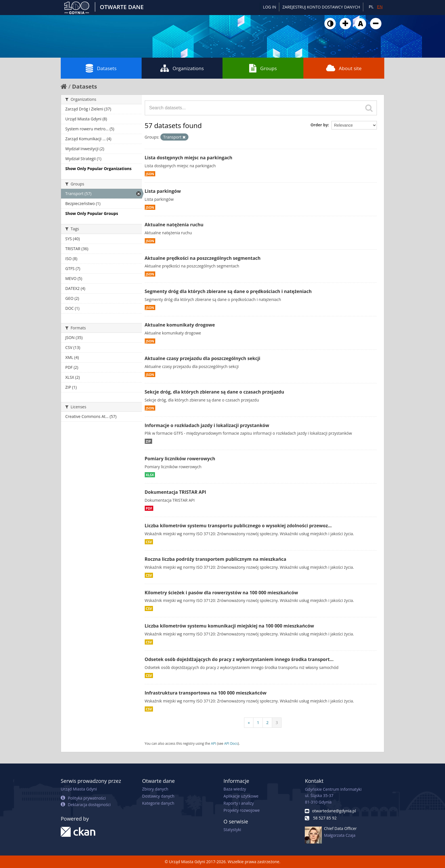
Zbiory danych (155, 789)
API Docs (231, 743)
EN (380, 7)
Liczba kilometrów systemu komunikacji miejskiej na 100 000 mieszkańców (229, 626)
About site (344, 68)
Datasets (101, 68)
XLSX (150, 475)
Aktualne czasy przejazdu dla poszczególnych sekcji (203, 358)
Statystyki (232, 830)
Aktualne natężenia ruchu (174, 225)
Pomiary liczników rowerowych (180, 459)
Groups (263, 68)
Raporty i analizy (239, 803)
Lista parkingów (163, 191)
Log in (270, 7)
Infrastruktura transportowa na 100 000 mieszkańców (206, 693)
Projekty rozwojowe (242, 810)
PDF (149, 508)
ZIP (148, 441)
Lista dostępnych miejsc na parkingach (189, 158)
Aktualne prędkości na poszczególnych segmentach (203, 258)
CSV (149, 542)
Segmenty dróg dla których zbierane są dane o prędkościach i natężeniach (228, 291)
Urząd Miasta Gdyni (79, 789)
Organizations (182, 68)
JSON (150, 174)
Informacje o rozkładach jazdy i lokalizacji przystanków (207, 425)
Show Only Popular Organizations (98, 169)
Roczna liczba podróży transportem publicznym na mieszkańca (216, 559)
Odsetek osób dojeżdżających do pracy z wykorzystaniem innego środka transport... (239, 659)
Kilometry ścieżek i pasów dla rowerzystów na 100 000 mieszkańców (222, 593)
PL (371, 7)
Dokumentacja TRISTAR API (176, 492)
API (213, 743)
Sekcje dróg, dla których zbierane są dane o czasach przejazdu (215, 392)
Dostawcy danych (158, 796)
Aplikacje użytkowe (241, 796)
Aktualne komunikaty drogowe (180, 325)
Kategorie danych (158, 803)
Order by (319, 125)
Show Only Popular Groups (92, 213)
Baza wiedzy (235, 789)
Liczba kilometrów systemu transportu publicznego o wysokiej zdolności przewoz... (238, 526)
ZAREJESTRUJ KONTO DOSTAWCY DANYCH (321, 7)
